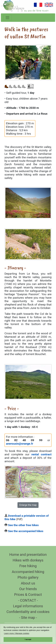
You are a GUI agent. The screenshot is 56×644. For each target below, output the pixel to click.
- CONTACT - (28, 600)
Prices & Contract (28, 595)
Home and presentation (28, 555)
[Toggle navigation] (7, 18)
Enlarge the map (28, 505)
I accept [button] (28, 639)
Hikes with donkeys (28, 560)
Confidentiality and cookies (28, 612)
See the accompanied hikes (26, 531)
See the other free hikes (23, 525)
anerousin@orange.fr (20, 444)
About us (28, 583)
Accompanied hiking (28, 572)
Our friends (28, 589)
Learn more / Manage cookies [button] (17, 633)
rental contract (41, 454)
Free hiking (28, 566)
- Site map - (28, 618)
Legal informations (28, 606)
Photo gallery (28, 577)
